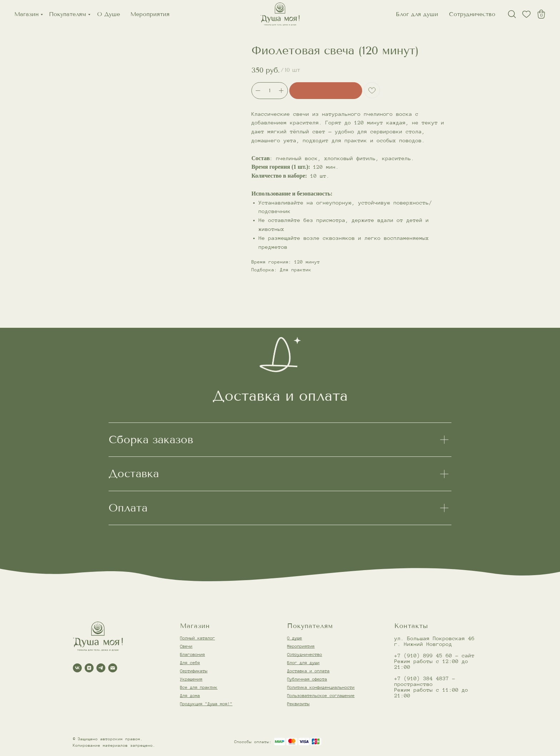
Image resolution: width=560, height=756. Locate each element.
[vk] (77, 668)
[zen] (89, 668)
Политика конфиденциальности (321, 687)
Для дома (190, 695)
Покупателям (67, 14)
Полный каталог (197, 638)
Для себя (190, 663)
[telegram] (101, 668)
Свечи (186, 646)
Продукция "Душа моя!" (206, 704)
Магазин (26, 14)
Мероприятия (150, 14)
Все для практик (199, 687)
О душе (295, 638)
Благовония (192, 654)
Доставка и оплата (308, 671)
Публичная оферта (307, 679)
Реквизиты (298, 704)
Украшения (191, 679)
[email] (113, 668)
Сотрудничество (472, 14)
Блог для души (417, 14)
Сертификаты (194, 671)
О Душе (109, 14)
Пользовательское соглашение (321, 695)
